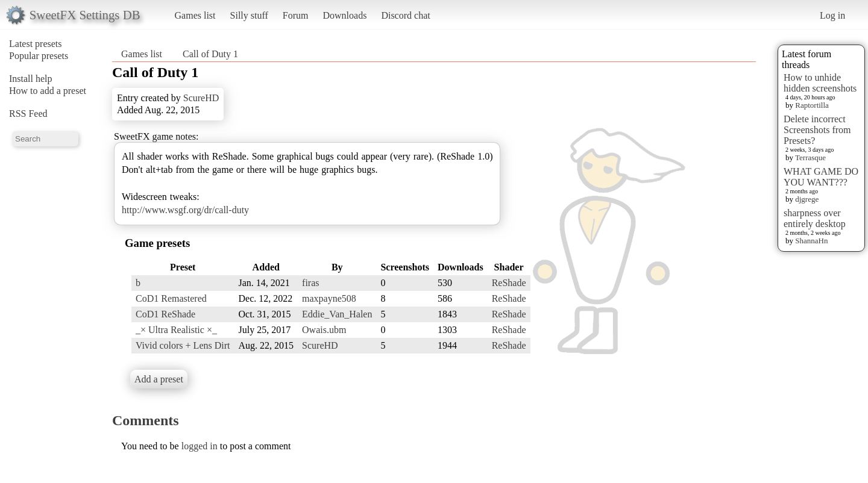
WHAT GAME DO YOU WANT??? (821, 177)
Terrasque (810, 157)
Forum (296, 15)
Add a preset (159, 379)
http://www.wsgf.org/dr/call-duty (185, 210)
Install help (31, 79)
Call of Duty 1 (210, 54)
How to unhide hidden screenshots (820, 83)
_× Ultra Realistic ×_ (176, 330)
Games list (195, 15)
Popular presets (39, 56)
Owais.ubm (324, 330)
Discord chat (405, 15)
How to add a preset (48, 91)
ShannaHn (811, 241)
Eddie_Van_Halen (337, 314)
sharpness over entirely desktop (815, 218)
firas (310, 283)
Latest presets (36, 44)
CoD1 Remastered (171, 298)
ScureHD (201, 98)
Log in (832, 15)
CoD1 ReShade (165, 314)
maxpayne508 (329, 298)
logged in (200, 446)
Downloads (344, 15)
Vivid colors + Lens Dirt (183, 345)
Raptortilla (812, 105)
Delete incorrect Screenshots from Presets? (817, 130)
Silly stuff (249, 15)
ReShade (509, 283)
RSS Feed (28, 114)
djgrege (807, 199)
